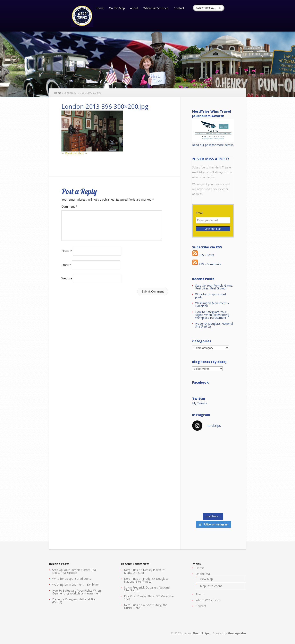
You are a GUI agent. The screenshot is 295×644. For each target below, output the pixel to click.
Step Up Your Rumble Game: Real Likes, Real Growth (214, 287)
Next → (82, 153)
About (134, 8)
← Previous (69, 153)
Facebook (200, 382)
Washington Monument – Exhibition (212, 304)
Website (67, 283)
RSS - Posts (203, 255)
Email (66, 269)
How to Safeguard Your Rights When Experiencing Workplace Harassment (212, 315)
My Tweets (200, 403)
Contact (179, 8)
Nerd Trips (131, 570)
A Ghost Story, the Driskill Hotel (146, 606)
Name (67, 256)
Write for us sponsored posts (210, 296)
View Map (206, 579)
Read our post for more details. (213, 145)
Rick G (128, 596)
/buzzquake (237, 633)
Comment (69, 206)
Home (100, 8)
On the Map (117, 8)
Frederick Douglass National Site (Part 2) (214, 325)
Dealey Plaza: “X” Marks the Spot (145, 571)
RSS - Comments (207, 264)
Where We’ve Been (156, 8)
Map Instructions (211, 586)
